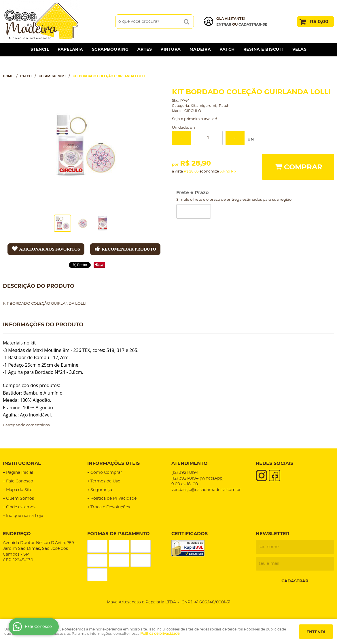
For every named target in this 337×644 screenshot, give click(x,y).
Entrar (224, 24)
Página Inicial (20, 473)
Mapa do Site (19, 490)
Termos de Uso (105, 481)
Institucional (22, 463)
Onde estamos (21, 507)
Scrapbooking (110, 50)
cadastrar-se (253, 24)
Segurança (101, 490)
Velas (300, 50)
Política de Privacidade (113, 499)
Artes (145, 50)
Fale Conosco (20, 481)
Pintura (171, 50)
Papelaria (70, 50)
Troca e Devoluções (110, 507)
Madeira (200, 50)
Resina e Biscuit (264, 50)
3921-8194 (185, 473)
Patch (227, 50)
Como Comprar (106, 473)
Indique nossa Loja (25, 516)
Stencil (40, 50)
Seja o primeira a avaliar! (194, 119)
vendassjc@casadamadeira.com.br (206, 490)
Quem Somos (20, 499)
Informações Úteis (113, 463)
